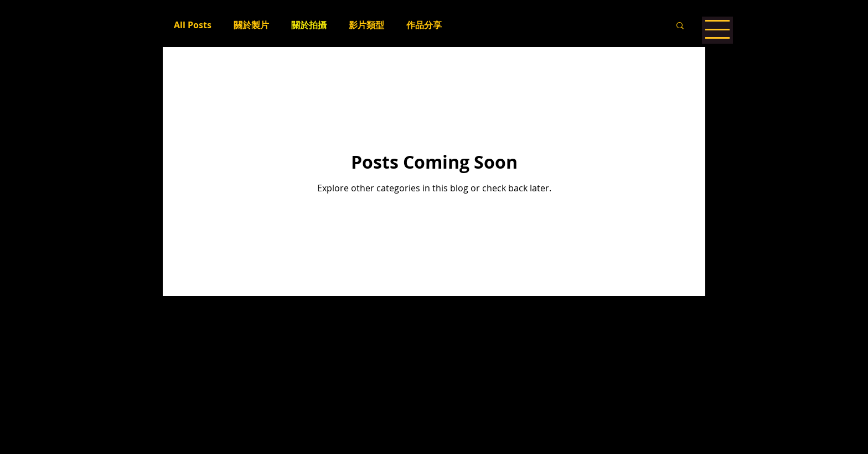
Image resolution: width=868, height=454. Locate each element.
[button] (680, 26)
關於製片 (251, 25)
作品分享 (424, 25)
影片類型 (366, 25)
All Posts (193, 25)
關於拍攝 (309, 25)
